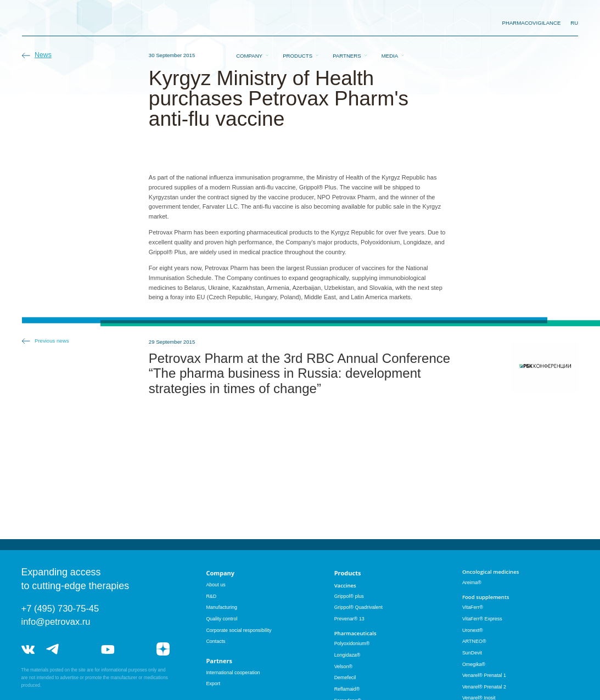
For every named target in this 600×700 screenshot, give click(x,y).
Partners (347, 23)
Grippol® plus (349, 596)
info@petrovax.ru (56, 621)
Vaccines (345, 586)
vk (28, 649)
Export (213, 684)
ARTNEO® (474, 641)
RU (574, 23)
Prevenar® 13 (349, 619)
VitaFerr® (473, 607)
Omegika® (474, 664)
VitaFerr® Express (482, 619)
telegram (53, 649)
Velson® (343, 667)
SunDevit (472, 653)
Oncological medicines (491, 572)
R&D (211, 596)
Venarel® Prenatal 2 (484, 687)
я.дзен (163, 649)
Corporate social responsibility (239, 630)
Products (298, 23)
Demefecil (345, 677)
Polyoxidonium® (352, 643)
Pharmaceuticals (355, 633)
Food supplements (486, 597)
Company (249, 23)
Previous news (52, 341)
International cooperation (233, 673)
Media (390, 23)
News (43, 55)
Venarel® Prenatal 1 (484, 675)
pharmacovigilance (532, 23)
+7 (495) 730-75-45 (60, 608)
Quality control (222, 619)
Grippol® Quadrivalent (358, 607)
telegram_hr (80, 649)
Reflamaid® (347, 689)
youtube (108, 649)
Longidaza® (347, 655)
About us (215, 585)
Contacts (215, 641)
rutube (135, 649)
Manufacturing (222, 607)
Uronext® (473, 630)
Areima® (472, 583)
